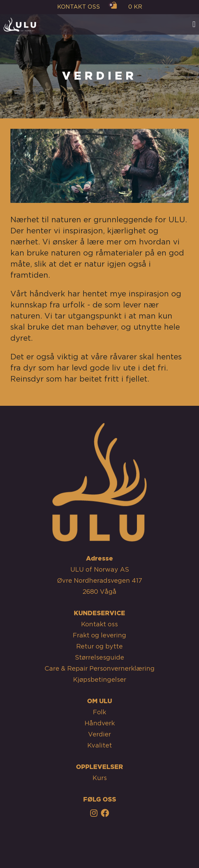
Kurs (100, 778)
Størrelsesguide (99, 658)
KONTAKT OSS (79, 7)
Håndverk (100, 724)
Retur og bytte (99, 647)
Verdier (99, 735)
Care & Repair (66, 669)
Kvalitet (100, 746)
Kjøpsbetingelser (100, 680)
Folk (99, 713)
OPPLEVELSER (99, 767)
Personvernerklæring (122, 669)
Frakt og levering (99, 636)
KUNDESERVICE (99, 614)
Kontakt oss (99, 625)
